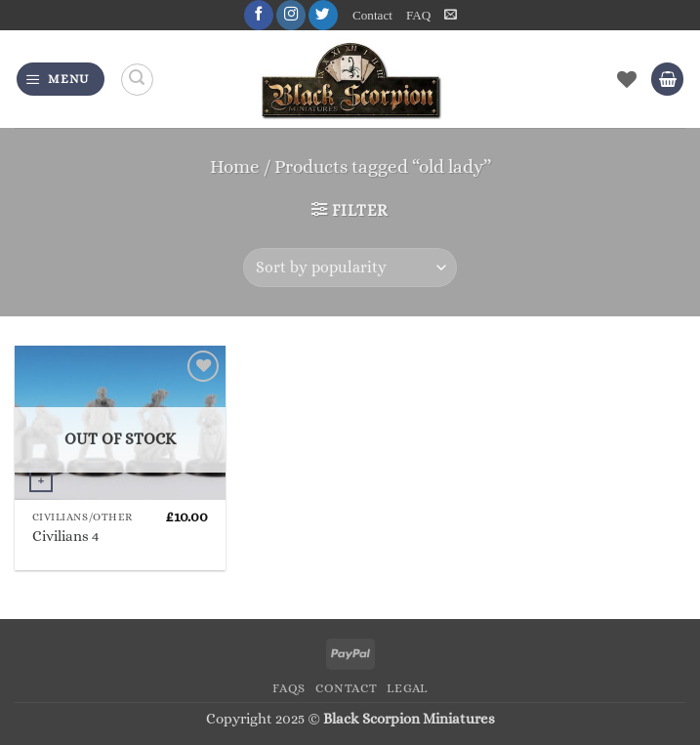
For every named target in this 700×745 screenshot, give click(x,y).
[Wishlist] (627, 79)
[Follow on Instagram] (291, 15)
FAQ (418, 15)
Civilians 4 (65, 536)
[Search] (137, 80)
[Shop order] (350, 268)
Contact (372, 15)
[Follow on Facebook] (259, 15)
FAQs (289, 688)
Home (235, 166)
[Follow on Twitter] (323, 15)
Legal (407, 688)
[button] (451, 15)
